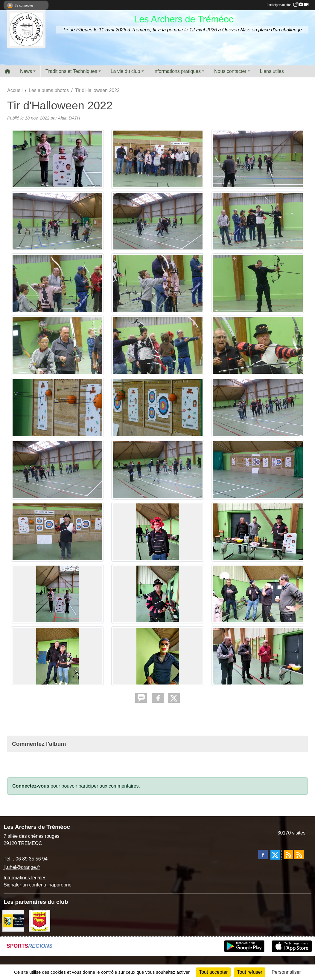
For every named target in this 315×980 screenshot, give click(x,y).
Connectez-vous (31, 786)
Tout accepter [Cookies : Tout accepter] (213, 972)
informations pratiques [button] (177, 71)
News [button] (26, 71)
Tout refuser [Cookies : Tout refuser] (249, 972)
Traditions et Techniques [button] (71, 71)
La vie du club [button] (125, 71)
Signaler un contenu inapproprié (38, 885)
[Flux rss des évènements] (299, 855)
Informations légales (25, 878)
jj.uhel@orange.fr (22, 867)
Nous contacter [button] (230, 71)
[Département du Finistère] (13, 920)
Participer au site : (287, 5)
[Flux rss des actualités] (288, 855)
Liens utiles (272, 71)
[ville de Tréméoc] (39, 920)
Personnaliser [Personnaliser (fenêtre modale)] (286, 972)
